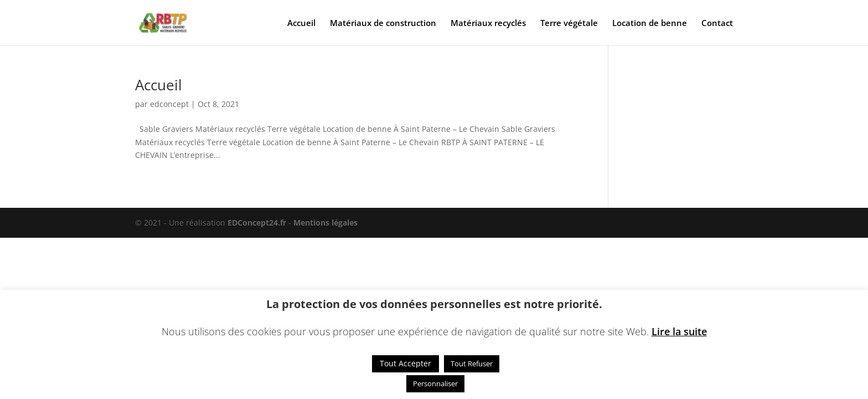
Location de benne (650, 24)
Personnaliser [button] (435, 383)
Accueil (301, 24)
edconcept (169, 104)
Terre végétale (569, 24)
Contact (717, 24)
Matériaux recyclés (488, 24)
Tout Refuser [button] (472, 364)
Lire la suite (679, 331)
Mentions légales (325, 222)
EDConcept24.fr (258, 222)
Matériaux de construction (383, 24)
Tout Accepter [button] (405, 363)
